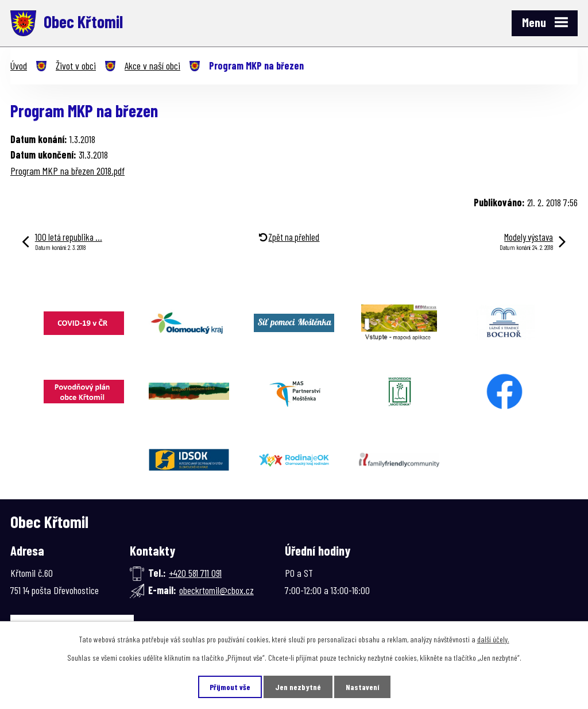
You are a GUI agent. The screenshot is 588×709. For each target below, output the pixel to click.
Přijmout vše (230, 687)
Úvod (19, 65)
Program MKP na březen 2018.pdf (67, 171)
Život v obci (76, 65)
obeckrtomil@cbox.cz (216, 590)
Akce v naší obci (152, 65)
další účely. (493, 639)
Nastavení (362, 687)
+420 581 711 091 (195, 573)
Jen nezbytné (298, 687)
